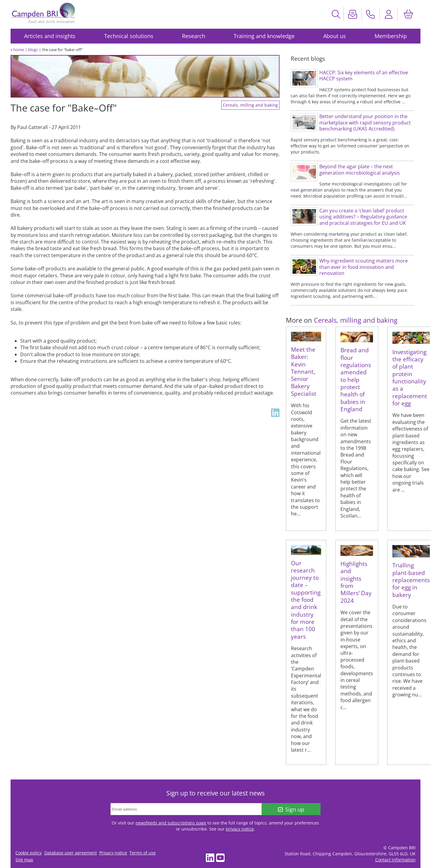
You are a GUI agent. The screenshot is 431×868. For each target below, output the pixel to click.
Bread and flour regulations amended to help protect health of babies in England (356, 379)
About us (335, 36)
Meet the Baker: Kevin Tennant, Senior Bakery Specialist (304, 371)
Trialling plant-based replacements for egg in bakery (411, 580)
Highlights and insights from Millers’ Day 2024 (356, 582)
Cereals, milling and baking (250, 105)
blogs (33, 50)
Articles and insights (50, 36)
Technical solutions (129, 36)
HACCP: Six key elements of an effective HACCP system (364, 76)
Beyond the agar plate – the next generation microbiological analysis (360, 170)
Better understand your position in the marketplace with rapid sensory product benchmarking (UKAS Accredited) (365, 123)
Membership (391, 36)
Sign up (291, 809)
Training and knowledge (264, 36)
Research (194, 36)
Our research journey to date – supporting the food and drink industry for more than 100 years (306, 600)
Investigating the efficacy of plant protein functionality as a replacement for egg (410, 378)
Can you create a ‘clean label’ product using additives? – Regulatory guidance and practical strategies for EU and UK (363, 217)
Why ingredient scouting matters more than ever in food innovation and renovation (364, 267)
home (19, 50)
